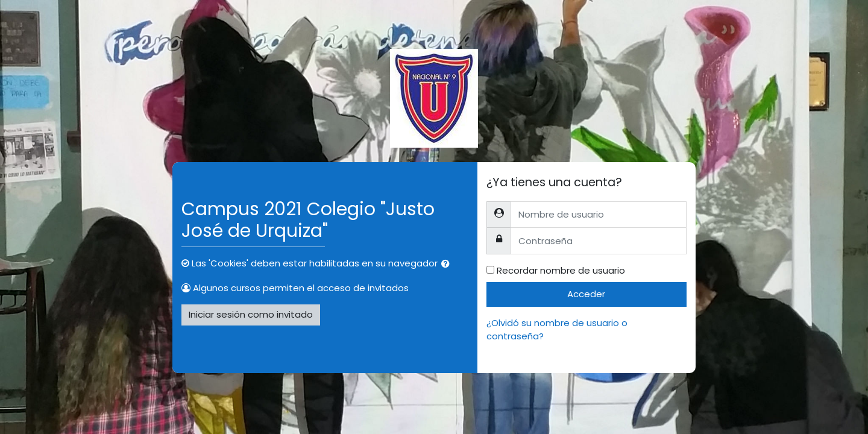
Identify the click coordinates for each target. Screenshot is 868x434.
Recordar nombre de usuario (561, 270)
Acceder (586, 294)
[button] (448, 264)
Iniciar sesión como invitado (251, 314)
